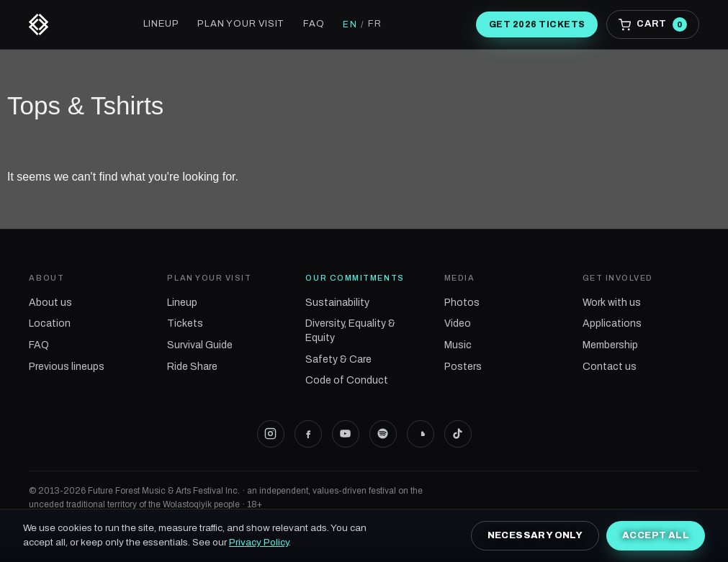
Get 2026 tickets (537, 24)
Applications (612, 323)
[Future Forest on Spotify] (383, 434)
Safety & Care (338, 359)
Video (458, 323)
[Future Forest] (39, 24)
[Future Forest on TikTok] (458, 434)
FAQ (314, 24)
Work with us (612, 303)
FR (375, 24)
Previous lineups (67, 367)
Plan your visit (241, 24)
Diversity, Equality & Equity (350, 331)
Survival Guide (200, 345)
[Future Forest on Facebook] (308, 434)
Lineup (161, 24)
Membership (610, 345)
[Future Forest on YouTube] (346, 434)
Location (50, 323)
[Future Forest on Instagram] (271, 434)
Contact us (610, 367)
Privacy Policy (259, 542)
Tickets (185, 323)
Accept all (656, 535)
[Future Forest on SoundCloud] (421, 434)
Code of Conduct (347, 380)
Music (458, 345)
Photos (462, 303)
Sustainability (337, 303)
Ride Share (192, 367)
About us (50, 303)
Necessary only (535, 535)
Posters (463, 367)
